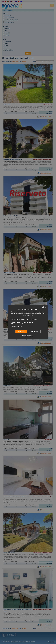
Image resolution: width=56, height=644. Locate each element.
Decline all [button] (34, 331)
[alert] (28, 322)
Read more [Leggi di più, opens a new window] (30, 315)
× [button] (46, 307)
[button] (28, 336)
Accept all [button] (21, 331)
